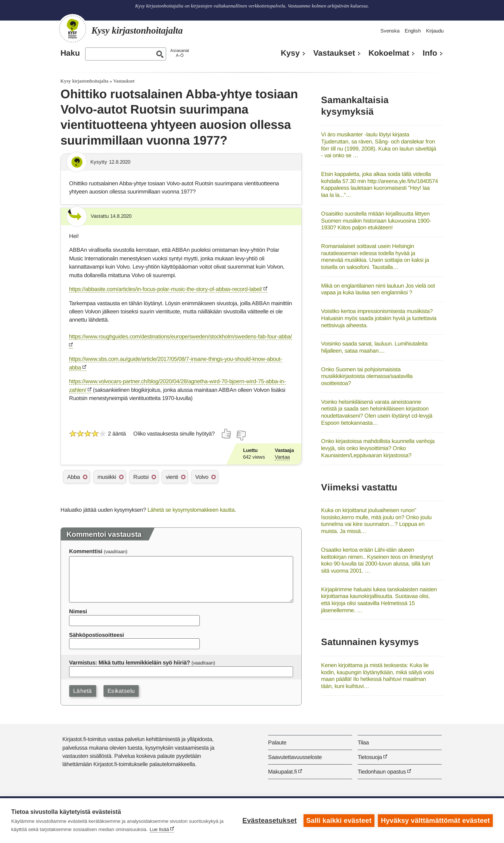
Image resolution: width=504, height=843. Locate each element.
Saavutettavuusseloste (295, 757)
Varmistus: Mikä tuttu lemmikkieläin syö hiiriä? (130, 662)
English (413, 31)
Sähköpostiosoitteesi (97, 635)
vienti (172, 477)
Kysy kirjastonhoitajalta (84, 81)
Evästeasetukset (269, 821)
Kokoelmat (389, 53)
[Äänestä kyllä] (227, 434)
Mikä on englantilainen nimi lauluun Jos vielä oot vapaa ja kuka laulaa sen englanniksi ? (378, 289)
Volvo (202, 477)
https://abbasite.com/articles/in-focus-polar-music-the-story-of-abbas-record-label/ (166, 289)
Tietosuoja (370, 757)
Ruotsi (141, 477)
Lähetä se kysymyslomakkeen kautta (191, 510)
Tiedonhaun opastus (382, 771)
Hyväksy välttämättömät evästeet (435, 821)
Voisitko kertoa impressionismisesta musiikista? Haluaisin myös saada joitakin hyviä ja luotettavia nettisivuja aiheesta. (379, 318)
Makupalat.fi (282, 771)
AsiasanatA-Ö (180, 53)
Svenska (390, 31)
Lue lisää (159, 829)
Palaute (277, 742)
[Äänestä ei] (241, 436)
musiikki (107, 477)
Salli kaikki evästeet (339, 821)
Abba (74, 477)
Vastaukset (334, 53)
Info (430, 53)
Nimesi (78, 611)
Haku (70, 53)
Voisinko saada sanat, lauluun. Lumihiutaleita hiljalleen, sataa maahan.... (374, 347)
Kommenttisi (86, 551)
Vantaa (282, 457)
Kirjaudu (435, 31)
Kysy (290, 53)
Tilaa (363, 742)
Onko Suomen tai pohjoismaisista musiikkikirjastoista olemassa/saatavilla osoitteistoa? (367, 376)
